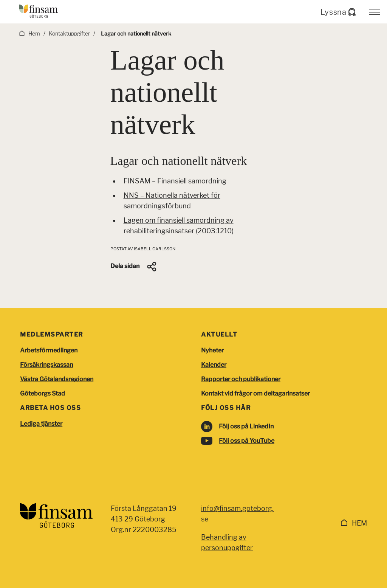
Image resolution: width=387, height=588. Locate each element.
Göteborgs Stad (43, 393)
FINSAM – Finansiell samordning (175, 181)
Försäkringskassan (46, 365)
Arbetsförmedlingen (49, 350)
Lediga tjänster (41, 424)
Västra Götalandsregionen (57, 379)
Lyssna (338, 12)
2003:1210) (216, 231)
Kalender (214, 365)
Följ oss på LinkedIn (246, 426)
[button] (134, 267)
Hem (359, 523)
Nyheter (212, 350)
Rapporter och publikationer (241, 379)
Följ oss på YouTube (247, 441)
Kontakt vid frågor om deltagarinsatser (255, 393)
